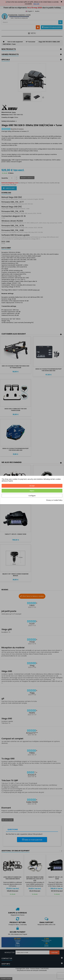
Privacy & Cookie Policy (54, 500)
